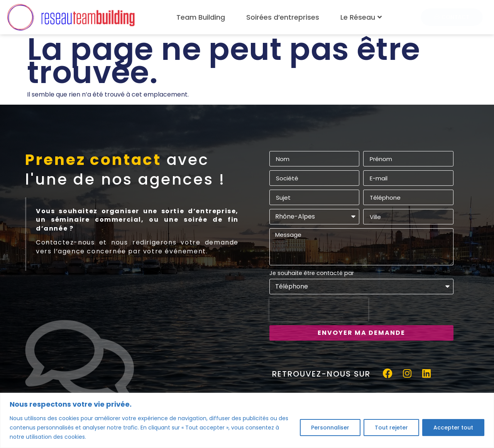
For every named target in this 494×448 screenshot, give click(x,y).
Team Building (201, 17)
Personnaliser (330, 428)
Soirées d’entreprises (283, 17)
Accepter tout (453, 428)
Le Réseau (362, 17)
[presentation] (319, 310)
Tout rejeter (391, 428)
